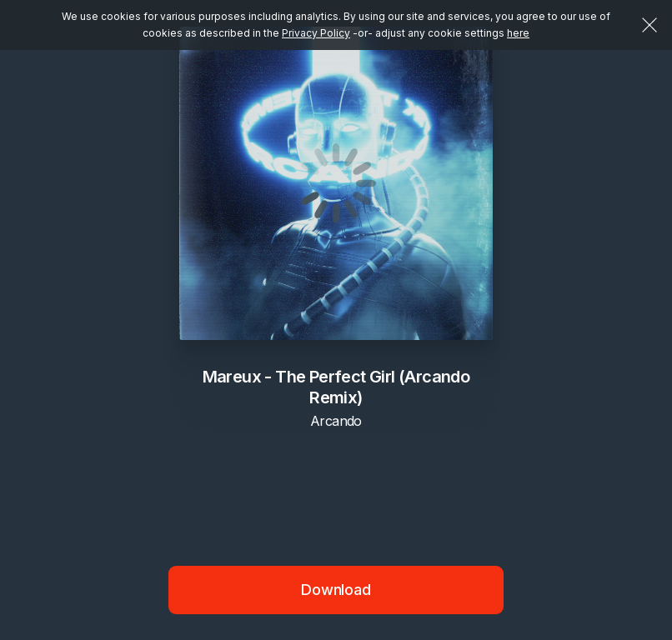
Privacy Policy (316, 33)
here (518, 33)
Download (336, 590)
